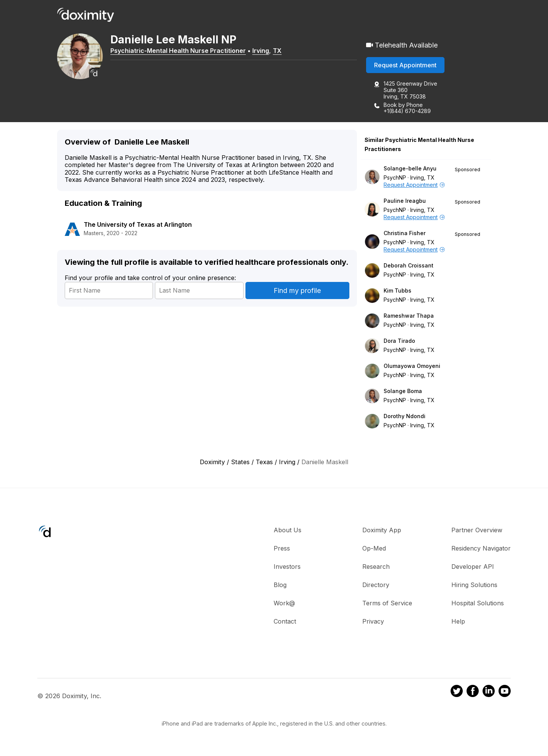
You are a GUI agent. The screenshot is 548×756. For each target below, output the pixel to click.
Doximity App (382, 530)
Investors (287, 567)
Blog (280, 585)
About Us (288, 530)
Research (376, 567)
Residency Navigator (481, 548)
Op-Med (374, 548)
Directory (376, 585)
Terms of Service (387, 603)
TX (277, 51)
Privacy (373, 621)
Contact (285, 621)
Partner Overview (477, 530)
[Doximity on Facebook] (473, 692)
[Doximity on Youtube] (505, 692)
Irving (261, 51)
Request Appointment (405, 65)
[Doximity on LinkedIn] (489, 692)
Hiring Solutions (474, 585)
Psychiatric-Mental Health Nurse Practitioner (178, 51)
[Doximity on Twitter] (457, 692)
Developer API (473, 567)
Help (458, 621)
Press (282, 548)
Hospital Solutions (478, 603)
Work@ (284, 603)
